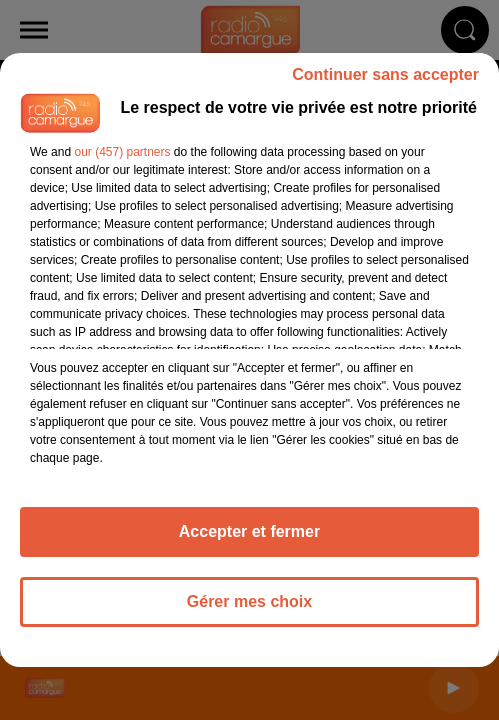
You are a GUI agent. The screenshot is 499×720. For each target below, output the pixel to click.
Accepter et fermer (249, 531)
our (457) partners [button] (122, 152)
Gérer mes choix (249, 601)
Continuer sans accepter (385, 74)
